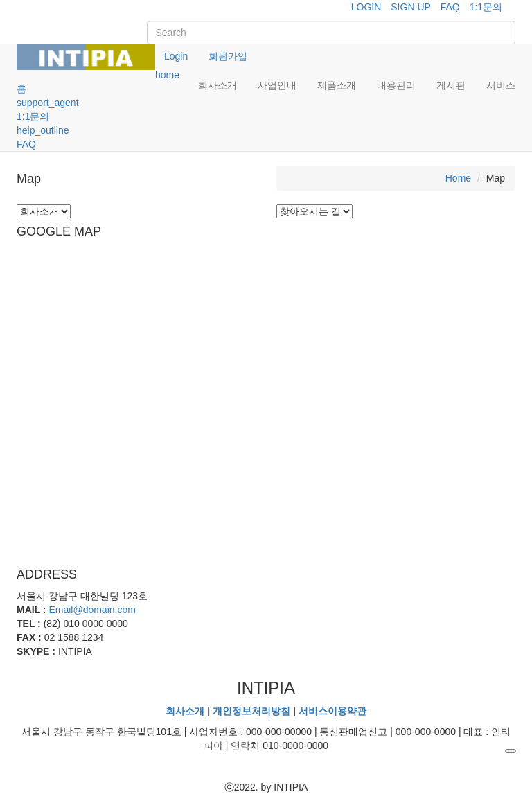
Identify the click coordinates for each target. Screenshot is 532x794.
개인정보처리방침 (251, 711)
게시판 (451, 85)
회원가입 (228, 56)
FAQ (450, 7)
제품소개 (337, 85)
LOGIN (366, 7)
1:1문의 (486, 7)
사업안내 (277, 85)
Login (176, 56)
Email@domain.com (92, 610)
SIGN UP (411, 7)
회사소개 (218, 85)
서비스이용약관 (332, 711)
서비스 (501, 85)
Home (458, 178)
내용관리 (396, 85)
